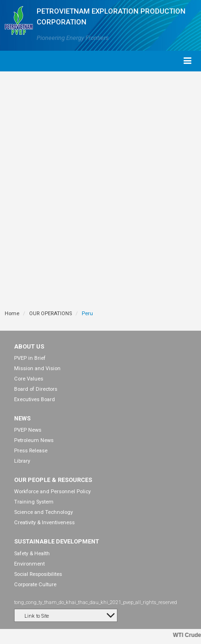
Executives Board (35, 400)
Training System (34, 502)
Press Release (31, 451)
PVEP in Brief (30, 358)
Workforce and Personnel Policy (52, 492)
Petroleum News (34, 440)
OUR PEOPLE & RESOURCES (53, 480)
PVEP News (28, 430)
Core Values (29, 379)
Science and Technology (43, 512)
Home (12, 314)
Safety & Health (32, 554)
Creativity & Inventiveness (44, 523)
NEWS (22, 418)
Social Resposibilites (38, 574)
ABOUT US (29, 346)
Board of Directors (36, 389)
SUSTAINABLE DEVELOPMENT (57, 541)
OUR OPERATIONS (50, 314)
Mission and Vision (37, 369)
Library (22, 461)
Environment (29, 564)
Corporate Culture (35, 585)
